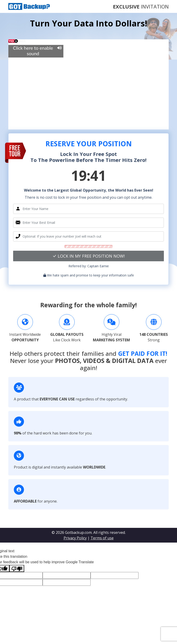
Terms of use (102, 538)
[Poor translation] (17, 568)
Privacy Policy (75, 538)
